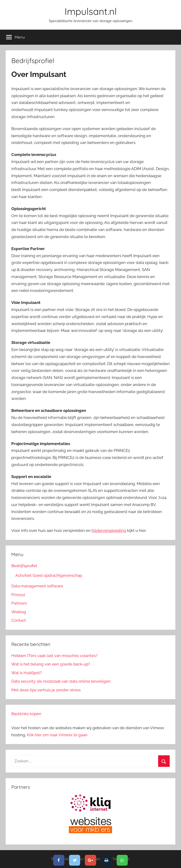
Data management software (37, 586)
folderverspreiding (109, 530)
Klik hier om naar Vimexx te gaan (57, 735)
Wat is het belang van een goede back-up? (51, 664)
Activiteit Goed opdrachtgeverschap (49, 575)
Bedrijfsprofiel (24, 566)
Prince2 (18, 595)
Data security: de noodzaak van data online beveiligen (61, 681)
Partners (19, 603)
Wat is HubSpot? (27, 673)
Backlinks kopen (26, 714)
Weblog (19, 612)
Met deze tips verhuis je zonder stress (46, 690)
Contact (19, 620)
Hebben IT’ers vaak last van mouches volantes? (54, 656)
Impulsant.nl (91, 11)
